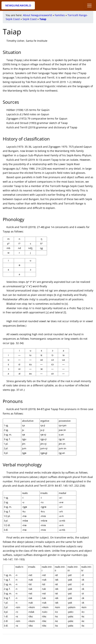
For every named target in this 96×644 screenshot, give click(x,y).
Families (60, 15)
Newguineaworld (18, 5)
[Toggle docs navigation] (89, 6)
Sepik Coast (30, 19)
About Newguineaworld (37, 15)
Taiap (43, 19)
